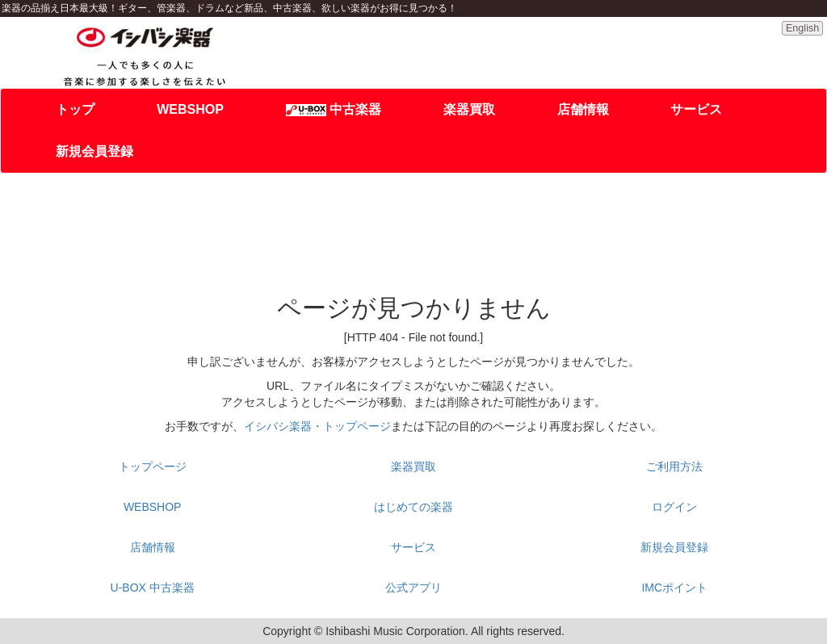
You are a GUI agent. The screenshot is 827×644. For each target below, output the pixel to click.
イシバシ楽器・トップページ (317, 426)
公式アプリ (413, 588)
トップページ (153, 466)
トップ (75, 109)
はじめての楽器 (413, 507)
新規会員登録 (94, 151)
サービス (696, 109)
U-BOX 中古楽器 (153, 588)
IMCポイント (674, 588)
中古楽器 (334, 109)
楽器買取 (469, 109)
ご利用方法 (674, 466)
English (802, 28)
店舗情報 (583, 109)
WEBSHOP (190, 109)
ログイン (674, 507)
